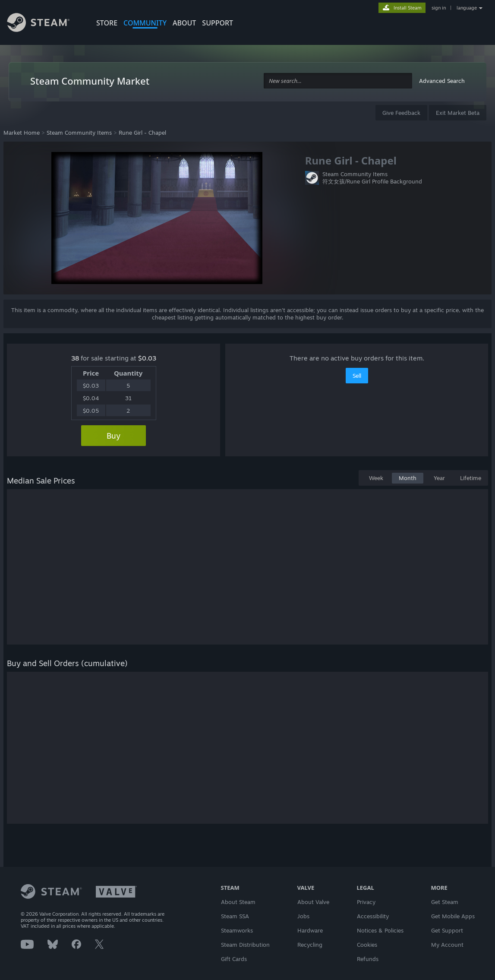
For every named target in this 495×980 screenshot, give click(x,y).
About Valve (313, 902)
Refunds (368, 959)
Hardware (310, 930)
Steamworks (237, 930)
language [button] (467, 8)
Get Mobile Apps (453, 916)
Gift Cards (234, 959)
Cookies (367, 945)
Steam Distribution (245, 945)
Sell (357, 376)
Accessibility (373, 916)
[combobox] (338, 81)
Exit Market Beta (458, 113)
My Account (447, 945)
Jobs (303, 916)
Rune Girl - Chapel (142, 133)
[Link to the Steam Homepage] (45, 24)
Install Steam (408, 8)
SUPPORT (218, 23)
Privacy (366, 902)
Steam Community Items (79, 133)
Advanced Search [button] (442, 81)
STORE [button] (107, 23)
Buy (114, 436)
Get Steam (445, 902)
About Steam (238, 902)
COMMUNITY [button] (145, 23)
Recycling (310, 945)
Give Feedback (401, 113)
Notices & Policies (380, 930)
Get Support (447, 930)
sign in (439, 8)
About (184, 23)
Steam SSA (235, 916)
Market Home (22, 133)
